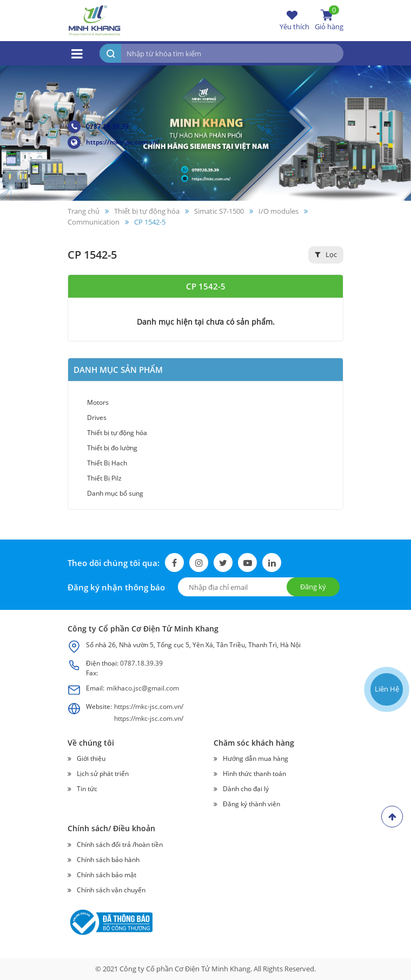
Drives (97, 417)
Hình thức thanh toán (254, 774)
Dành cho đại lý (246, 789)
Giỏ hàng (329, 20)
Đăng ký (313, 587)
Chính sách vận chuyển (111, 890)
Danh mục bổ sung (115, 493)
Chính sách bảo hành (108, 860)
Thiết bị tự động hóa (117, 433)
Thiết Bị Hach (107, 463)
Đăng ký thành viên (251, 804)
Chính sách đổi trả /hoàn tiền (120, 844)
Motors (98, 402)
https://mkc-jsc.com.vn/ (114, 142)
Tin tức (87, 789)
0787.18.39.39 (98, 127)
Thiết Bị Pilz (104, 478)
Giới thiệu (91, 758)
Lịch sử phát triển (103, 774)
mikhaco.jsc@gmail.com (143, 688)
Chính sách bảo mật (107, 875)
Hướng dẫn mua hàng (256, 758)
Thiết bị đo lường (112, 448)
